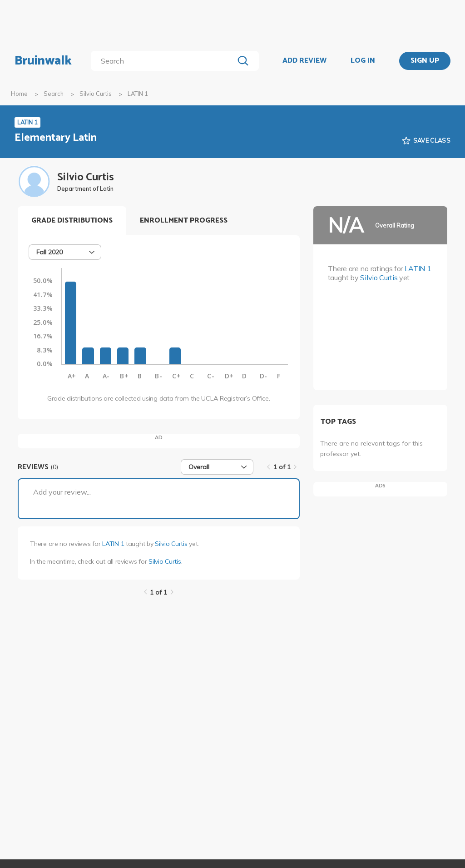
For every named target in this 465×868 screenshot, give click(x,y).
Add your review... (62, 492)
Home (19, 94)
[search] (164, 61)
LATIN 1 (113, 544)
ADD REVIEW (304, 61)
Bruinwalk (43, 61)
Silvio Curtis (96, 94)
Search (54, 94)
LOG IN (363, 61)
